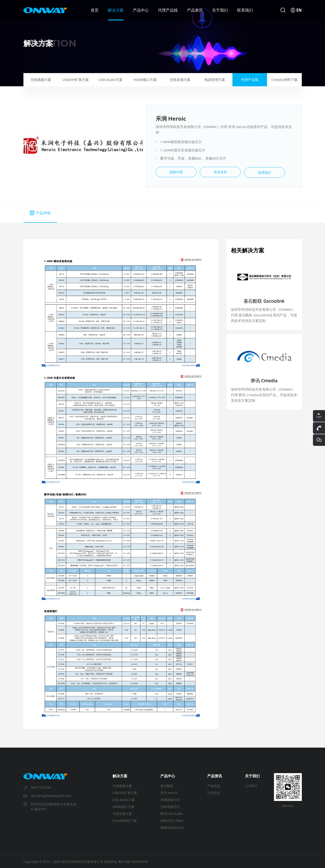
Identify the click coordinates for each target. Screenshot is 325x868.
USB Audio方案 (110, 79)
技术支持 (213, 172)
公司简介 (251, 785)
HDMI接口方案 (145, 79)
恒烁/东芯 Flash (172, 820)
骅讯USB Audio (172, 813)
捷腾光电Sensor (172, 827)
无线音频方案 (180, 79)
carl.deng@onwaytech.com (51, 795)
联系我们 (245, 10)
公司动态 (214, 792)
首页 (95, 10)
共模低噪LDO (170, 799)
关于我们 (220, 10)
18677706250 (41, 787)
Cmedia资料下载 (284, 79)
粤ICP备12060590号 (133, 861)
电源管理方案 (215, 79)
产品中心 (141, 10)
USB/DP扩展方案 (76, 79)
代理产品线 (168, 10)
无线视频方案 (41, 79)
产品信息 (214, 785)
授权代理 (173, 172)
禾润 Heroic (169, 792)
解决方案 (116, 10)
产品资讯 (195, 10)
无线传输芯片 (170, 806)
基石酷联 (167, 785)
